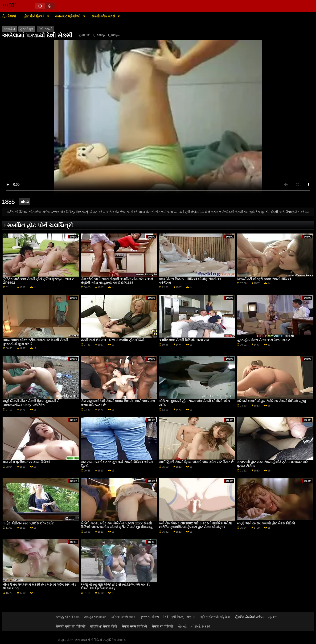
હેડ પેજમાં (9, 16)
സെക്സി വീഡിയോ (95, 617)
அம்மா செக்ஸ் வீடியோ (215, 617)
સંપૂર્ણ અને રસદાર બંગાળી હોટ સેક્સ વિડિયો (266, 523)
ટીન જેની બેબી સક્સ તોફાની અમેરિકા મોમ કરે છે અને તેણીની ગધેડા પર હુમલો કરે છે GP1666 (117, 281)
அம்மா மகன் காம (123, 617)
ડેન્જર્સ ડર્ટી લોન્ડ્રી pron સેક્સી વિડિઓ (264, 279)
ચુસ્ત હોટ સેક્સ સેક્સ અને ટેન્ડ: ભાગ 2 (263, 340)
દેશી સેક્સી (45, 29)
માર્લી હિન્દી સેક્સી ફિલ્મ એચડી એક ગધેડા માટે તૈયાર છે (196, 462)
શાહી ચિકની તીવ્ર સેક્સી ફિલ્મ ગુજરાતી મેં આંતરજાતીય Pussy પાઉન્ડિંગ (31, 403)
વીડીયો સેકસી (201, 626)
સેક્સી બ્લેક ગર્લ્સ (104, 16)
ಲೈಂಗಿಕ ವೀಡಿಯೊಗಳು (249, 617)
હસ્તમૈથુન (27, 29)
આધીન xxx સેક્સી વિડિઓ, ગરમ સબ (184, 340)
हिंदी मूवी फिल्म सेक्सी (179, 617)
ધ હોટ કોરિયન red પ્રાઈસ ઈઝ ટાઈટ (28, 523)
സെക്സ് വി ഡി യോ (68, 617)
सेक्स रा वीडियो (163, 626)
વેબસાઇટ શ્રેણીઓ (68, 16)
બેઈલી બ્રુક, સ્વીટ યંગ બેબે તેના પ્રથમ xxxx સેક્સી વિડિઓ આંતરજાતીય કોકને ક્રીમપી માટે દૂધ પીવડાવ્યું (117, 525)
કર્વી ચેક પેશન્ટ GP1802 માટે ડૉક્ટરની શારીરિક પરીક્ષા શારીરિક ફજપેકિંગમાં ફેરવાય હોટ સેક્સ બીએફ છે (195, 525)
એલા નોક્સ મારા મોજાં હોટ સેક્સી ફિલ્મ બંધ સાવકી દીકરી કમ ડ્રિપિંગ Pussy (115, 586)
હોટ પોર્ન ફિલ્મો (34, 16)
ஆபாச (273, 617)
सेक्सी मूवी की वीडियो (71, 626)
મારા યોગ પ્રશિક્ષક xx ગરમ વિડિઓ (26, 462)
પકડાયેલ (9, 29)
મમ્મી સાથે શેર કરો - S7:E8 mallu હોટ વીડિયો (113, 340)
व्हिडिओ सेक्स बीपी (104, 626)
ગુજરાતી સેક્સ (149, 617)
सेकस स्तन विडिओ (135, 626)
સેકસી (182, 626)
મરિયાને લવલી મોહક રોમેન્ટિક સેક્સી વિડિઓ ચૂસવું (271, 401)
